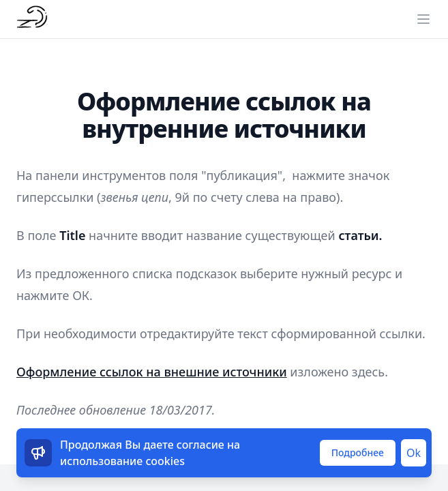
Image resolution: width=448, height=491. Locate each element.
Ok (414, 453)
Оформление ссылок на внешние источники (152, 372)
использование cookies (122, 461)
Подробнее (358, 452)
